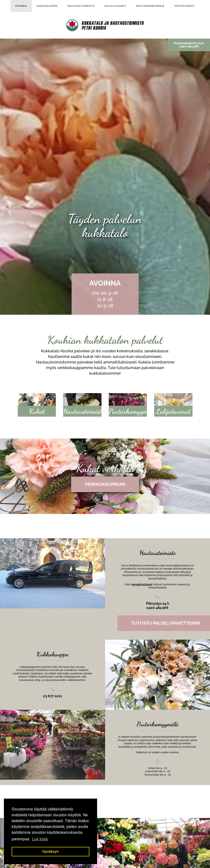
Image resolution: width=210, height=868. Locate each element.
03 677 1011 (52, 696)
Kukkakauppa (47, 6)
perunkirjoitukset (142, 584)
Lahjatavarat (115, 6)
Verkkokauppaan (105, 484)
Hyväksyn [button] (50, 851)
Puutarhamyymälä (150, 6)
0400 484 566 (189, 46)
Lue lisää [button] (40, 839)
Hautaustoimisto (81, 6)
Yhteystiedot (184, 6)
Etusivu (21, 6)
